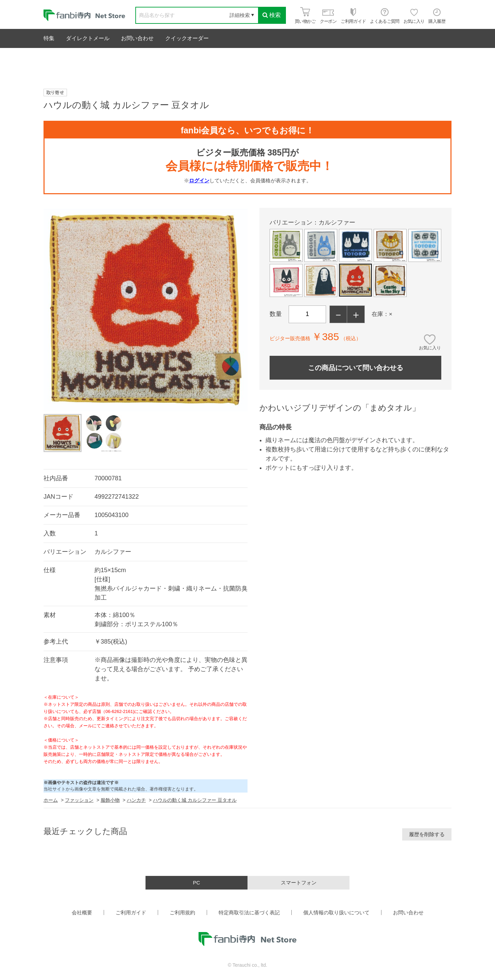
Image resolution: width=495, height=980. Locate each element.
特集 (49, 38)
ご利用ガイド (131, 912)
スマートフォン (299, 883)
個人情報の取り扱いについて (336, 912)
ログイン (199, 180)
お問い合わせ (137, 38)
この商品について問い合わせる (356, 368)
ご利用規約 (182, 912)
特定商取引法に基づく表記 (249, 912)
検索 (272, 15)
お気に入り (430, 348)
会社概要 (82, 912)
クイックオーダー (187, 38)
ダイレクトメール (88, 38)
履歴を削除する (427, 834)
